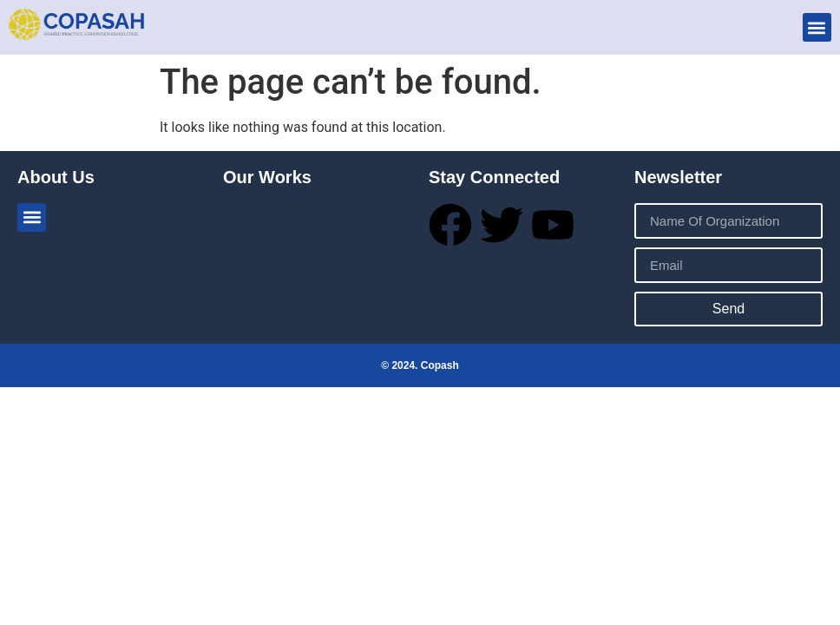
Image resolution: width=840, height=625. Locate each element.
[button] (817, 27)
